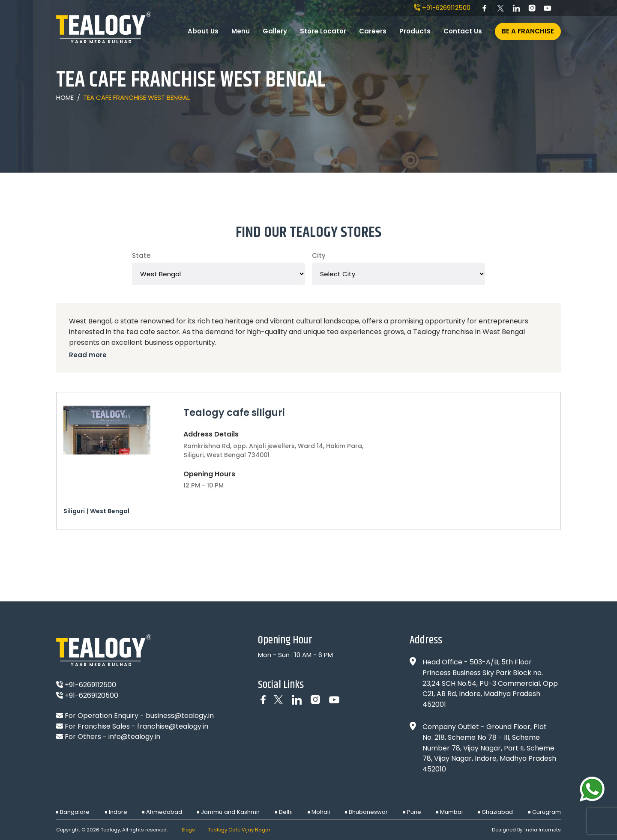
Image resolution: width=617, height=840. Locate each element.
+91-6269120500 (87, 695)
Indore (118, 812)
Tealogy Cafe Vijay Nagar (239, 830)
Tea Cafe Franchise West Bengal (136, 97)
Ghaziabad (497, 812)
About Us (203, 31)
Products (415, 31)
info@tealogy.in (134, 737)
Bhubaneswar (368, 812)
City (319, 256)
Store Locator (323, 31)
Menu (241, 31)
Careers (373, 31)
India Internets (543, 830)
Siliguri (74, 511)
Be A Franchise (528, 31)
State (141, 256)
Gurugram (547, 812)
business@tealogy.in (180, 716)
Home (65, 97)
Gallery (275, 31)
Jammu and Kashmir (230, 812)
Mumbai (451, 812)
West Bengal (110, 511)
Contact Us (463, 31)
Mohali (321, 812)
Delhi (286, 812)
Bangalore (75, 812)
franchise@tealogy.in (173, 726)
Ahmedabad (164, 812)
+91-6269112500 (442, 7)
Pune (414, 812)
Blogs (188, 830)
